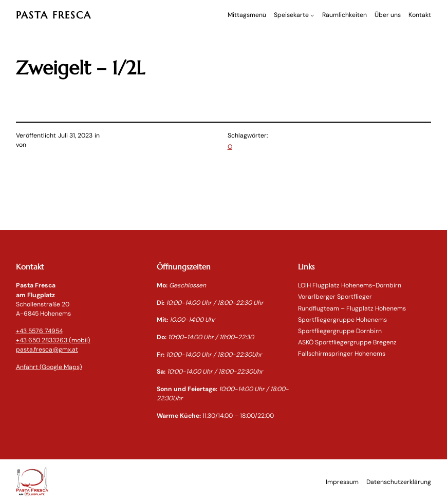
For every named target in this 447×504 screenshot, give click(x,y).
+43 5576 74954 (39, 331)
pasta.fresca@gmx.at (47, 350)
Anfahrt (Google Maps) (49, 367)
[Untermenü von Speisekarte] (312, 15)
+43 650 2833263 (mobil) (53, 340)
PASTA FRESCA (54, 15)
